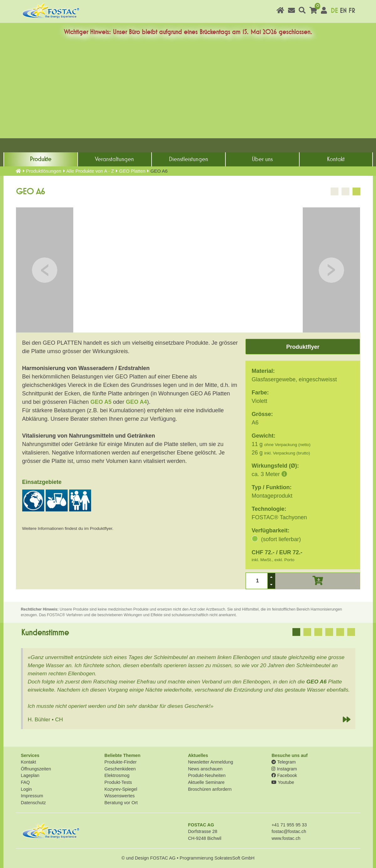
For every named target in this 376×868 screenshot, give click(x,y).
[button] (271, 577)
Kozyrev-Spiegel (121, 789)
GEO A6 (317, 682)
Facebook (284, 775)
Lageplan (30, 775)
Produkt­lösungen (44, 171)
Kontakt (336, 159)
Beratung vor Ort (121, 803)
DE (334, 11)
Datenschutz (33, 803)
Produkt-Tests (118, 782)
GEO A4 (136, 402)
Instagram (284, 769)
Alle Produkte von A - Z (90, 171)
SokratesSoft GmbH (234, 858)
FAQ (26, 782)
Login (26, 789)
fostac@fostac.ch (289, 831)
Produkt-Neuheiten (207, 775)
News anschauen (205, 769)
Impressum (32, 796)
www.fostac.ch (286, 838)
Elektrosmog (117, 775)
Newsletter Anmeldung (210, 762)
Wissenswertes (119, 796)
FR (352, 11)
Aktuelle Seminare (206, 782)
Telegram (283, 762)
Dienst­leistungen (188, 159)
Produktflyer (303, 347)
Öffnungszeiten (36, 769)
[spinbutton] (257, 581)
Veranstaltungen (114, 159)
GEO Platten (132, 171)
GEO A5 (101, 402)
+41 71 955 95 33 (289, 825)
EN (343, 11)
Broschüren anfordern (210, 789)
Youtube (283, 782)
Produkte (41, 159)
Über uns (262, 159)
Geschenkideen (120, 769)
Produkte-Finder (120, 762)
